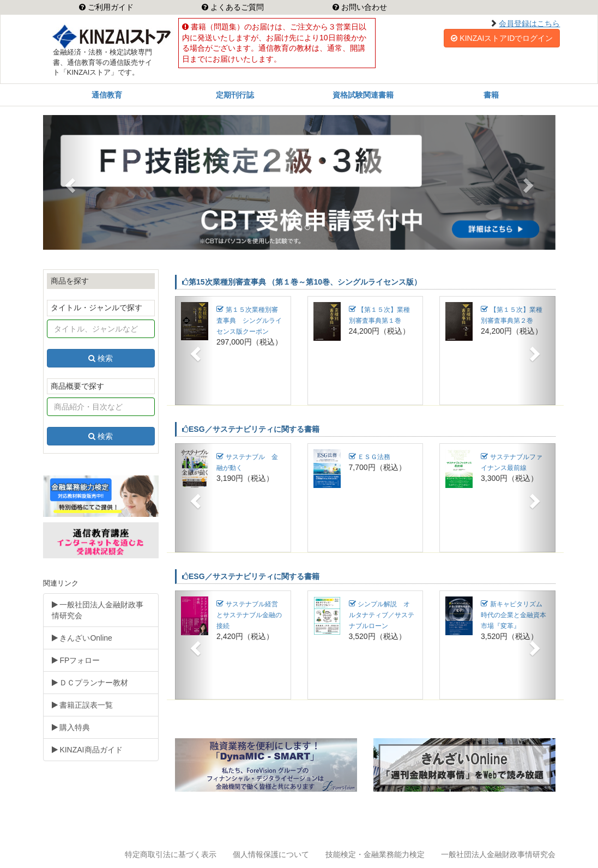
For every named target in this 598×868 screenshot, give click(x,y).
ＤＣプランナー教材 (90, 683)
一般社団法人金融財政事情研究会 (98, 610)
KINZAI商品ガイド (87, 750)
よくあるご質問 (236, 7)
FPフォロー (76, 660)
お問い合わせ (363, 7)
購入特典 (71, 727)
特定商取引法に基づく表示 (171, 854)
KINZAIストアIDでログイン (502, 38)
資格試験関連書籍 (363, 95)
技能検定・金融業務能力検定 (375, 854)
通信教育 (107, 95)
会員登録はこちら (529, 23)
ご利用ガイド (110, 7)
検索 (101, 358)
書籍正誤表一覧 (83, 705)
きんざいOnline (82, 638)
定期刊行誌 (235, 95)
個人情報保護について (271, 854)
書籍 (491, 95)
